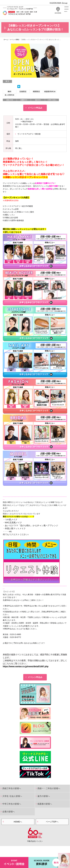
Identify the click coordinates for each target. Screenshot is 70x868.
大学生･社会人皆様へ (12, 796)
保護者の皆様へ (45, 804)
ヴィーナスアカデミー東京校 (29, 134)
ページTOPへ (52, 822)
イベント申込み (35, 108)
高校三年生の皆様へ (12, 788)
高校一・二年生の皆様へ (49, 788)
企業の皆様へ (9, 812)
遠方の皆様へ (44, 796)
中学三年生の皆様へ (12, 804)
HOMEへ (18, 822)
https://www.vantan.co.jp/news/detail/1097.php (26, 666)
